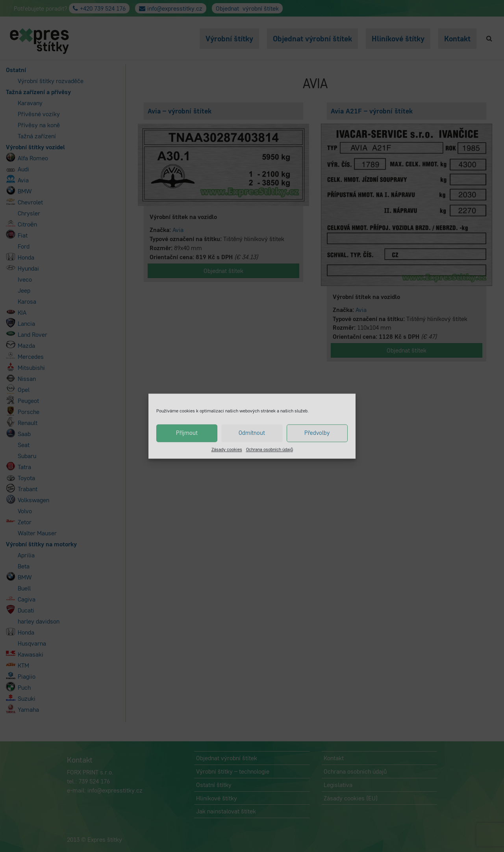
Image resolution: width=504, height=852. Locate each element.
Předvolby (317, 433)
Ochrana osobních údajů (270, 449)
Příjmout (187, 433)
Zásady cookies (227, 449)
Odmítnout (252, 433)
